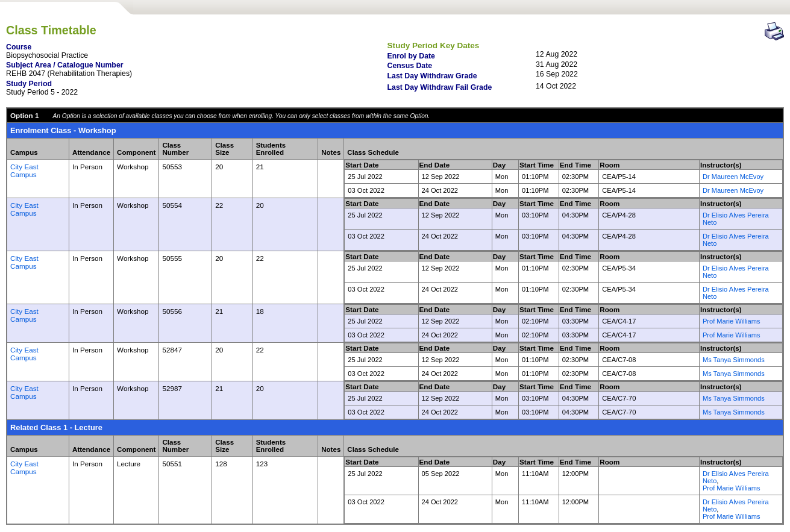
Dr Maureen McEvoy (733, 177)
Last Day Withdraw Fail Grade (440, 87)
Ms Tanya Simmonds (734, 360)
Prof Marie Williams (732, 321)
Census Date (410, 66)
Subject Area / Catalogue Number (65, 65)
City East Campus (24, 171)
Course (19, 47)
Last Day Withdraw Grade (432, 76)
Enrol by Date (411, 56)
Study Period (29, 84)
